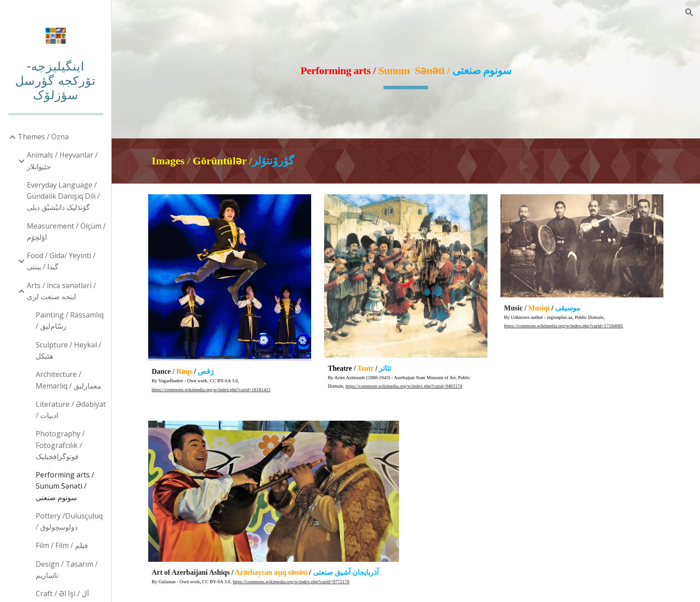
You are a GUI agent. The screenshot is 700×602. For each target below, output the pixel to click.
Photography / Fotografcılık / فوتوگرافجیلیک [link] (60, 445)
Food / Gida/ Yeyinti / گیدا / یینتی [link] (61, 261)
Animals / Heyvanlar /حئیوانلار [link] (62, 161)
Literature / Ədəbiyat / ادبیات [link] (71, 410)
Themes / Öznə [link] (43, 137)
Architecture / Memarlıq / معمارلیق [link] (69, 380)
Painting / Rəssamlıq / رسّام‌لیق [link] (70, 320)
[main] (406, 69)
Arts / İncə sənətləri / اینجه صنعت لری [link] (61, 291)
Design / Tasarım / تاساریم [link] (67, 570)
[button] (689, 13)
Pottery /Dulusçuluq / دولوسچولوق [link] (69, 521)
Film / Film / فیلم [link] (62, 545)
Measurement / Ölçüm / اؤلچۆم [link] (66, 232)
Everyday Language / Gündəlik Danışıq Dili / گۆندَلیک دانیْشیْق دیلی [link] (63, 196)
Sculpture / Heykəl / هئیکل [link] (69, 350)
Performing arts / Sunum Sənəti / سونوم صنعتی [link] (65, 486)
